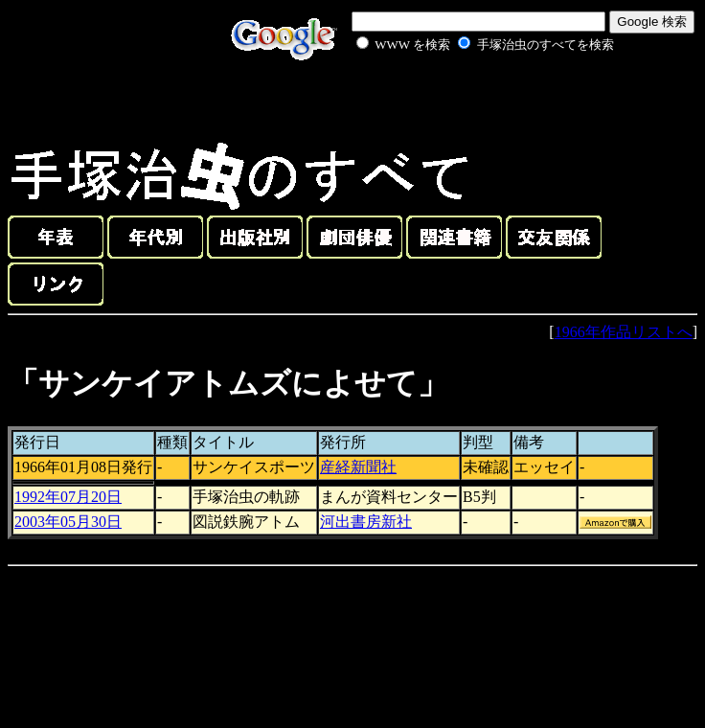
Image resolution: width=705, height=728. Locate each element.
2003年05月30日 (68, 522)
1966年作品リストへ (624, 332)
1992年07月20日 (68, 497)
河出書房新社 (366, 522)
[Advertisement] (464, 100)
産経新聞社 (358, 467)
